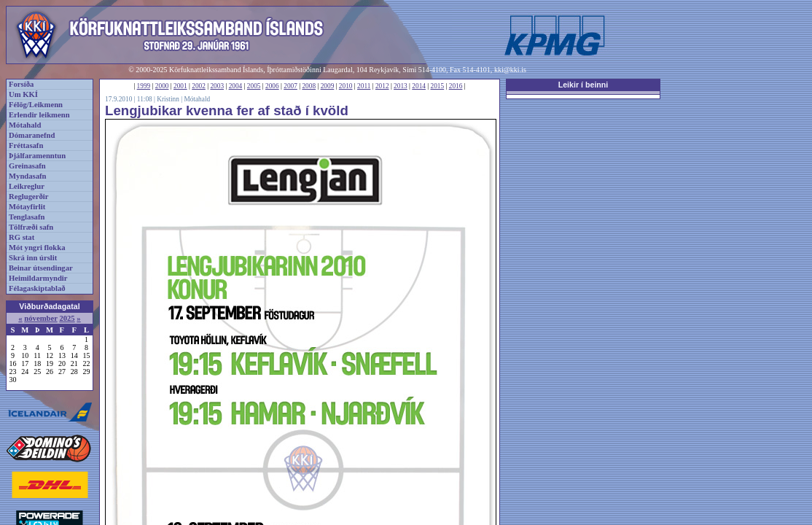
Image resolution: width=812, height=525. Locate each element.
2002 (199, 86)
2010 (346, 86)
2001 (180, 86)
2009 (328, 86)
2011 (364, 86)
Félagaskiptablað (37, 288)
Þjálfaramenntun (37, 156)
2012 (382, 86)
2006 (272, 86)
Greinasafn (27, 166)
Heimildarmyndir (38, 278)
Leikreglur (27, 186)
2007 (290, 86)
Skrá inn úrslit (33, 258)
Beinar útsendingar (41, 268)
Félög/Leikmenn (36, 105)
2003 (217, 86)
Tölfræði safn (31, 227)
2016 (456, 86)
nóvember (40, 318)
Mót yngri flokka (37, 248)
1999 (144, 86)
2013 (401, 86)
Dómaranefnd (32, 135)
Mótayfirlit (27, 207)
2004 (236, 86)
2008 (309, 86)
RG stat (22, 237)
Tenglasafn (27, 217)
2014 (419, 86)
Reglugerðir (28, 197)
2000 (162, 86)
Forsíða (21, 84)
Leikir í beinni (583, 85)
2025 (67, 318)
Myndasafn (28, 176)
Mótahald (25, 125)
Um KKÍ (23, 94)
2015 (438, 86)
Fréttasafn (26, 145)
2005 (254, 86)
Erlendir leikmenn (39, 115)
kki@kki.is (510, 70)
